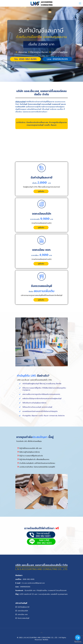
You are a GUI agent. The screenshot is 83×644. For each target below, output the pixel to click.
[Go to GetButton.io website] (78, 642)
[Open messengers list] (78, 638)
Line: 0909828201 (57, 59)
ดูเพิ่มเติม (41, 191)
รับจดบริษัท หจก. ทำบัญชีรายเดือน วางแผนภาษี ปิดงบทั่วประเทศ (46, 590)
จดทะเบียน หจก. (22, 614)
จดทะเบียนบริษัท (22, 611)
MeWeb (45, 640)
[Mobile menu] (80, 3)
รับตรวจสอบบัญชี (22, 618)
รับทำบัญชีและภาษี (22, 607)
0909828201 (25, 587)
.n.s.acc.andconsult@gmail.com (33, 583)
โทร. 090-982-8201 (25, 59)
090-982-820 (28, 579)
